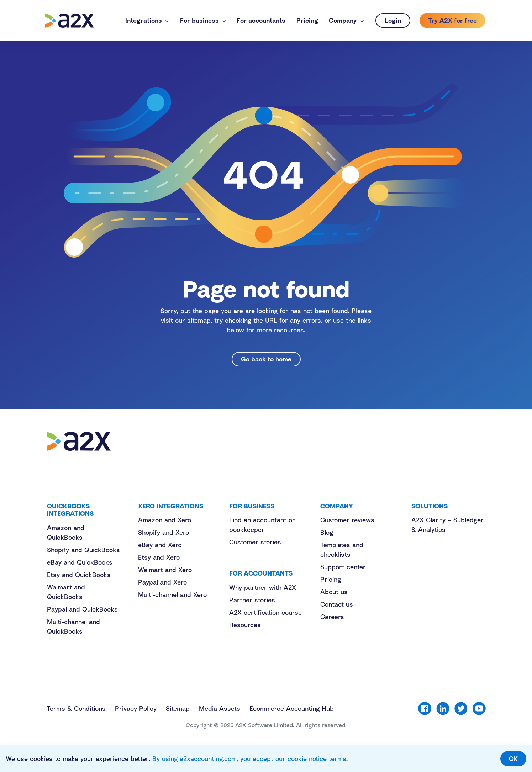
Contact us (337, 604)
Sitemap (178, 708)
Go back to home (266, 359)
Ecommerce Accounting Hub (292, 708)
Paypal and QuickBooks (82, 609)
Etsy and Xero (159, 557)
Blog (327, 532)
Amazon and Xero (165, 520)
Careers (332, 617)
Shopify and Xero (164, 532)
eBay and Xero (160, 545)
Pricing (331, 579)
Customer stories (255, 542)
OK (513, 758)
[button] (147, 20)
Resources (245, 625)
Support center (343, 567)
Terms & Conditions (76, 708)
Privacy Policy (136, 708)
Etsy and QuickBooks (79, 575)
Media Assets (220, 708)
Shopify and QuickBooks (83, 550)
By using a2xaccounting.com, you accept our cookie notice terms (249, 758)
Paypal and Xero (162, 582)
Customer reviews (347, 520)
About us (334, 592)
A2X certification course (265, 612)
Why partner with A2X (263, 587)
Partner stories (252, 600)
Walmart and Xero (165, 570)
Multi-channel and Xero (172, 594)
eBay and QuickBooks (80, 562)
